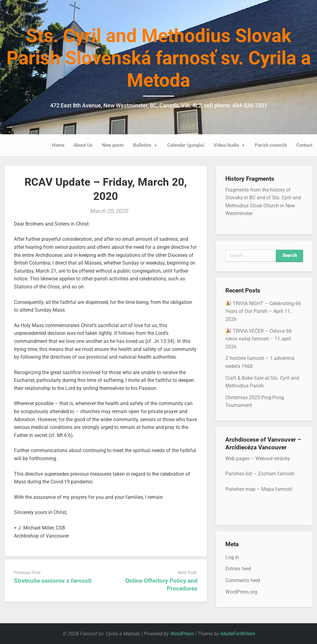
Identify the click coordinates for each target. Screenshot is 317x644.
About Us (83, 145)
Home (58, 145)
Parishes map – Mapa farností (259, 489)
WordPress (182, 634)
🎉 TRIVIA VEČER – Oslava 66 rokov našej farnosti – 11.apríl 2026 (258, 339)
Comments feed (243, 580)
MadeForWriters (237, 634)
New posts (113, 145)
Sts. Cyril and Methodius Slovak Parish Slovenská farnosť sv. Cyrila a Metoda (159, 58)
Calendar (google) (186, 145)
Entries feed (238, 569)
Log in (232, 557)
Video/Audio (231, 145)
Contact (304, 145)
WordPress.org (241, 592)
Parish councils (271, 145)
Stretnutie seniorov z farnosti (53, 581)
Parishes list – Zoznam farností (260, 474)
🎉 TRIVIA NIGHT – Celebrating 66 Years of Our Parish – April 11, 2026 (263, 311)
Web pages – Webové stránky (258, 458)
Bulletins (147, 145)
